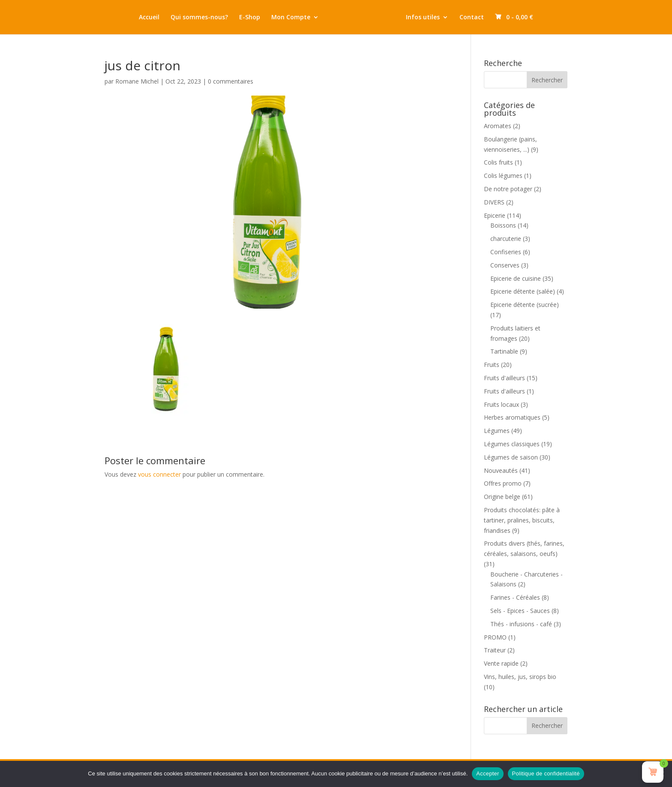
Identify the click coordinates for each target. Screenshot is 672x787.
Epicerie (495, 215)
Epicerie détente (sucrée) (525, 305)
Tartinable (504, 351)
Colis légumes (503, 176)
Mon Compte (291, 18)
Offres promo (503, 483)
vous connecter (159, 474)
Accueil (149, 18)
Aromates (498, 126)
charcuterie (506, 239)
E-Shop (250, 18)
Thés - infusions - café (521, 624)
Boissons (503, 225)
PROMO (495, 637)
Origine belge (502, 497)
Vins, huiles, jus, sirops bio (520, 677)
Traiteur (495, 650)
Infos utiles (423, 18)
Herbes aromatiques (512, 417)
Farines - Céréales (515, 597)
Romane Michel (137, 81)
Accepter (487, 773)
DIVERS (494, 202)
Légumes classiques (512, 444)
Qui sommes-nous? (199, 18)
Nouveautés (501, 470)
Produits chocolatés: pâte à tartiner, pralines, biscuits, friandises (522, 520)
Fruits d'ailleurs (504, 378)
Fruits (492, 365)
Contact (472, 18)
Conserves (505, 265)
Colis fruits (498, 162)
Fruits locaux (501, 404)
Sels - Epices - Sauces (520, 611)
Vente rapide (501, 663)
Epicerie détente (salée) (523, 291)
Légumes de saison (511, 457)
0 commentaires (231, 81)
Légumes (497, 431)
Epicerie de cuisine (516, 278)
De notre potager (508, 189)
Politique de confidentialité (546, 773)
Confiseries (506, 252)
